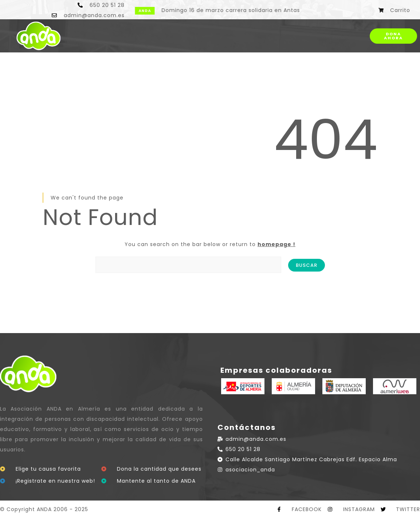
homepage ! (276, 244)
